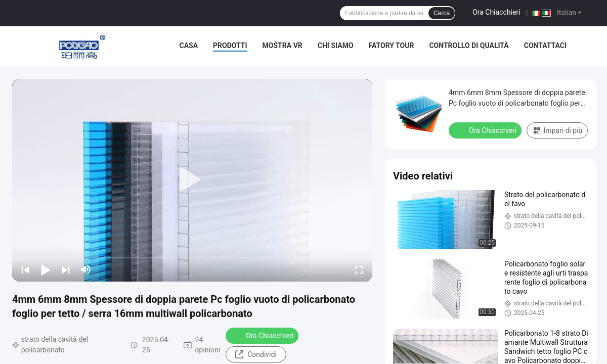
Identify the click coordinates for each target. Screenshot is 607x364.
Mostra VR (283, 45)
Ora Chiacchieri (496, 12)
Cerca (442, 13)
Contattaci (545, 45)
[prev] (25, 269)
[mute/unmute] (86, 269)
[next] (66, 269)
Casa (189, 45)
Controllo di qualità (469, 45)
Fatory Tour (392, 45)
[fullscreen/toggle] (359, 269)
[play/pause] (46, 269)
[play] (192, 180)
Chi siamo (336, 45)
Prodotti (230, 45)
